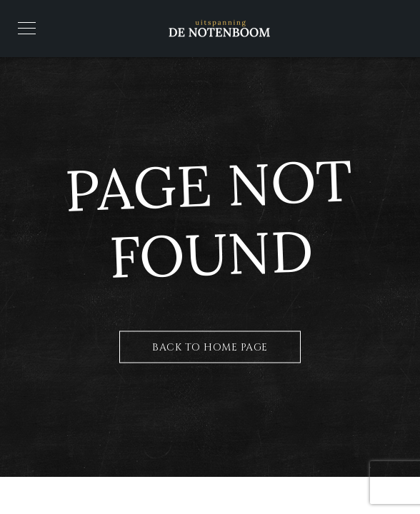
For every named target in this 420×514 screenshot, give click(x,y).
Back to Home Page (210, 347)
